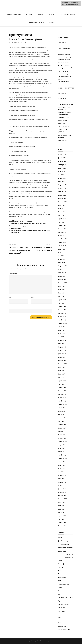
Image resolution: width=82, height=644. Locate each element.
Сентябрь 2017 (62, 364)
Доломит (29, 14)
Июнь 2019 (61, 293)
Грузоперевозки (16, 228)
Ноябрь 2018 (62, 317)
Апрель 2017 (62, 381)
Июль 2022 (61, 171)
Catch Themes (52, 641)
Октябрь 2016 (62, 401)
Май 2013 (61, 512)
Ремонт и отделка (64, 584)
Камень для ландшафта (36, 22)
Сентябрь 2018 (62, 323)
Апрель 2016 (62, 418)
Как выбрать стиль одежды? (63, 129)
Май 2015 (61, 452)
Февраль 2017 (62, 388)
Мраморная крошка (14, 14)
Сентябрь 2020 (63, 242)
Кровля (60, 560)
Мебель (60, 567)
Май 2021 (61, 215)
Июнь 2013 (61, 509)
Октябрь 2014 (62, 455)
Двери (60, 538)
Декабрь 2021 (62, 192)
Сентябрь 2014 (62, 458)
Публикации (62, 574)
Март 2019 (61, 303)
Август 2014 (62, 462)
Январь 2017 (62, 391)
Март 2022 (61, 182)
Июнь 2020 (61, 252)
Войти (60, 623)
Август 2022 (62, 168)
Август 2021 (62, 205)
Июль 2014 (61, 465)
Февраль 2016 (62, 425)
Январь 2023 (62, 155)
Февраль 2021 (62, 225)
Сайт (10, 307)
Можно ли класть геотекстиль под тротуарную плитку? (65, 65)
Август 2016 (62, 408)
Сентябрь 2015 (62, 442)
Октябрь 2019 (62, 279)
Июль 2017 (61, 371)
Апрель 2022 (62, 178)
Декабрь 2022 (62, 158)
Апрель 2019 (62, 300)
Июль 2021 (61, 209)
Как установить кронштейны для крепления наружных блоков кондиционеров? (65, 76)
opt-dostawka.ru (39, 641)
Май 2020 (61, 256)
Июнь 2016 (61, 411)
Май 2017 (61, 377)
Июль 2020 (61, 249)
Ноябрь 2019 (62, 276)
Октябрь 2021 (62, 198)
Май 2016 (61, 415)
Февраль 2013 (62, 523)
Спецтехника (62, 591)
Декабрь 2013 (62, 489)
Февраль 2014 (62, 482)
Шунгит (52, 14)
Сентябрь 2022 (63, 165)
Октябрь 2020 (62, 239)
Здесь (48, 84)
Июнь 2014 (61, 469)
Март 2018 (61, 344)
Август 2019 (62, 286)
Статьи (60, 594)
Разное (60, 581)
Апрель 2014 (62, 475)
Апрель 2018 (62, 340)
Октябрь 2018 (62, 320)
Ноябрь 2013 (62, 492)
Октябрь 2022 (62, 161)
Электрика (61, 611)
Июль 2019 (61, 290)
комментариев (64, 630)
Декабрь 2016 (62, 394)
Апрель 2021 (62, 219)
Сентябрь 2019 (62, 283)
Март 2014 (61, 479)
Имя (11, 297)
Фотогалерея (62, 123)
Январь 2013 (62, 526)
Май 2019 (61, 296)
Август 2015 (62, 445)
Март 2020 (61, 263)
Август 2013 (62, 502)
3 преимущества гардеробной (63, 96)
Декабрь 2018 (62, 313)
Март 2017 (61, 384)
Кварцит (41, 14)
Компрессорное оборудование (20, 226)
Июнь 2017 (61, 374)
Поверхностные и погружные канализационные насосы (28, 224)
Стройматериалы (63, 604)
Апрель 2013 (62, 516)
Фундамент (62, 608)
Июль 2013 (61, 506)
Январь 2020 (62, 269)
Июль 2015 (61, 448)
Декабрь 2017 (62, 354)
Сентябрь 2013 (62, 499)
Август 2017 (62, 367)
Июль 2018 (61, 330)
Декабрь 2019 (62, 273)
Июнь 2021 (61, 212)
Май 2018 (61, 337)
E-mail (33, 297)
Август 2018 (62, 327)
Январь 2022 (62, 188)
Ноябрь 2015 (62, 435)
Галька (52, 22)
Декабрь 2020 (62, 232)
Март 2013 (61, 519)
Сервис (60, 587)
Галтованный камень (67, 14)
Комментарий (13, 274)
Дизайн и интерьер (64, 541)
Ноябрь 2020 (62, 236)
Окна (59, 571)
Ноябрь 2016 (62, 398)
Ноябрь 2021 (62, 195)
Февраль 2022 (62, 185)
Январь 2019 (62, 310)
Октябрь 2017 (62, 361)
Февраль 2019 (62, 306)
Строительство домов (65, 601)
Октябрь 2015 (62, 438)
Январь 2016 (62, 428)
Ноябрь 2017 (62, 357)
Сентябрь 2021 (62, 202)
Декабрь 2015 (62, 431)
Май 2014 (61, 472)
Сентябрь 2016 (62, 404)
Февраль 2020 (62, 266)
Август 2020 (62, 246)
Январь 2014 (62, 485)
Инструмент (62, 551)
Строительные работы (65, 598)
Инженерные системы (65, 548)
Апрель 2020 (62, 259)
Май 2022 (61, 175)
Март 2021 (61, 222)
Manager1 (23, 43)
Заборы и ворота (63, 544)
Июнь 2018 (61, 333)
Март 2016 (61, 421)
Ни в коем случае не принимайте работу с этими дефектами (65, 57)
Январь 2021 (62, 229)
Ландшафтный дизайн (65, 564)
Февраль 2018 (62, 347)
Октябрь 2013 (62, 496)
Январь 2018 (62, 350)
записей (62, 626)
